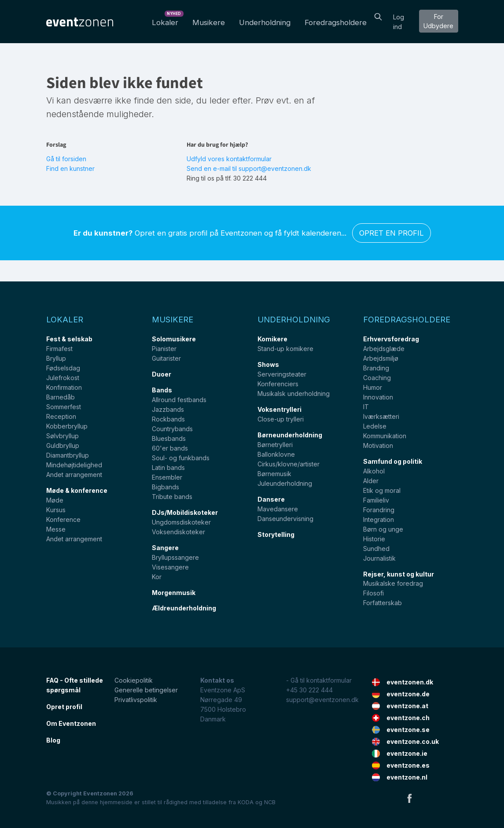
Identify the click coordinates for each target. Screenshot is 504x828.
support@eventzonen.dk (322, 700)
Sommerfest (64, 407)
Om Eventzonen (71, 723)
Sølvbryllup (63, 436)
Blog (53, 740)
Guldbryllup (63, 445)
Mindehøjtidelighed (74, 465)
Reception (61, 416)
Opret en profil (392, 233)
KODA (246, 802)
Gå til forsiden (66, 159)
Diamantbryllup (68, 455)
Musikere (209, 22)
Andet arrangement (74, 475)
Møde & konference (77, 490)
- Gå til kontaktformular (319, 680)
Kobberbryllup (67, 426)
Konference (63, 519)
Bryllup (56, 358)
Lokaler (167, 20)
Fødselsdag (63, 368)
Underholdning (265, 22)
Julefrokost (63, 378)
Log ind (399, 22)
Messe (56, 529)
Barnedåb (61, 397)
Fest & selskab (69, 339)
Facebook (409, 798)
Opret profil (64, 707)
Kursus (56, 510)
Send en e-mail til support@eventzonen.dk (249, 168)
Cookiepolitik (134, 680)
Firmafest (59, 349)
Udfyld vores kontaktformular (229, 159)
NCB (270, 802)
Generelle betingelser (146, 690)
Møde (55, 500)
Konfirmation (64, 387)
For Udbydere (438, 21)
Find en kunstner (70, 168)
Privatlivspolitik (136, 700)
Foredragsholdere (336, 22)
